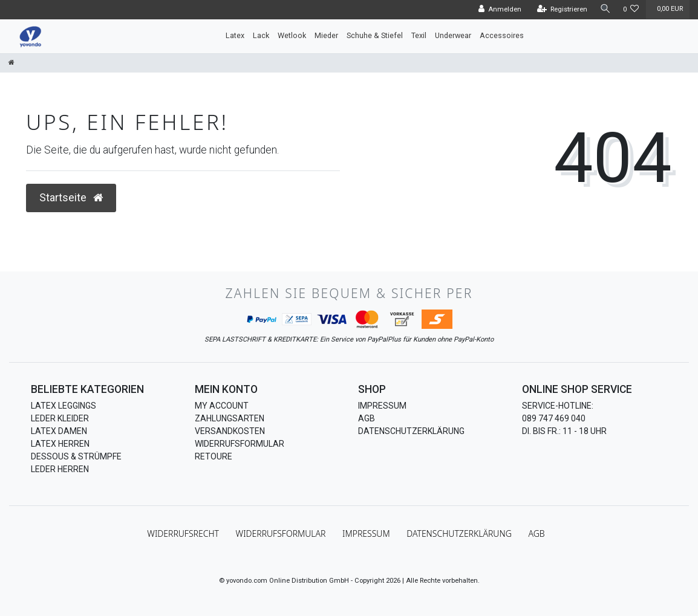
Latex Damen (59, 431)
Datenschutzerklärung (411, 431)
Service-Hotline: (558, 406)
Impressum (382, 406)
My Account (222, 406)
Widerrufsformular (240, 444)
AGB (367, 418)
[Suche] (604, 9)
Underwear (453, 35)
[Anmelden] (498, 10)
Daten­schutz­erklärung (459, 533)
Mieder (326, 35)
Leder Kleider (60, 418)
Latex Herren (60, 444)
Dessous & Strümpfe (76, 456)
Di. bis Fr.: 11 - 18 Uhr (564, 431)
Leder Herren (60, 469)
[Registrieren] (560, 10)
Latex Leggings (64, 406)
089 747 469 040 (554, 418)
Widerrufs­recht (183, 533)
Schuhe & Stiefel (375, 35)
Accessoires (502, 35)
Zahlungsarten (230, 418)
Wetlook (292, 35)
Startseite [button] (71, 198)
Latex (235, 35)
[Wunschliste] (631, 10)
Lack (261, 35)
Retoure (214, 456)
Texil (419, 35)
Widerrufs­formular (281, 533)
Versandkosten (230, 431)
